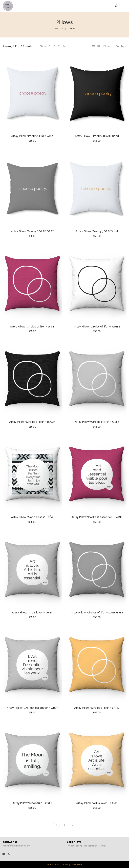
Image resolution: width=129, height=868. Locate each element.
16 (54, 46)
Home (56, 28)
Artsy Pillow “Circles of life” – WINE (32, 327)
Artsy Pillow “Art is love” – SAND (97, 803)
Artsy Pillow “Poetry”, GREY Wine (32, 136)
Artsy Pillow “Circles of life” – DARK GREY (97, 613)
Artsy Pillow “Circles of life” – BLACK (32, 422)
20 (59, 46)
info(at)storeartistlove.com (16, 846)
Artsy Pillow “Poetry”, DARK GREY (32, 231)
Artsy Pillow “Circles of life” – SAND (97, 708)
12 (50, 46)
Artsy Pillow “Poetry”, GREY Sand (97, 231)
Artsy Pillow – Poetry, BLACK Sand (97, 136)
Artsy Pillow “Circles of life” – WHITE (97, 327)
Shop (64, 28)
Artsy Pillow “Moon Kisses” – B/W (32, 517)
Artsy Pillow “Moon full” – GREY (32, 803)
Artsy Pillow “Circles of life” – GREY (97, 422)
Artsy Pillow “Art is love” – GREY (32, 613)
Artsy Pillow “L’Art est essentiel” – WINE (97, 517)
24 (64, 46)
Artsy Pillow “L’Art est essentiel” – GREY (32, 708)
